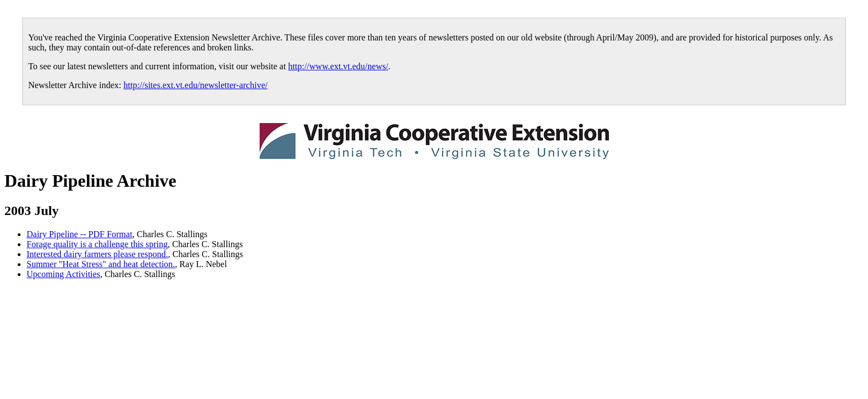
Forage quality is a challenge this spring (97, 244)
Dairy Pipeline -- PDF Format (79, 234)
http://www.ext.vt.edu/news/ (338, 66)
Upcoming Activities (63, 274)
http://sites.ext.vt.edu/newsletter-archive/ (196, 85)
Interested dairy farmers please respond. (97, 254)
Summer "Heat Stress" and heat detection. (101, 264)
